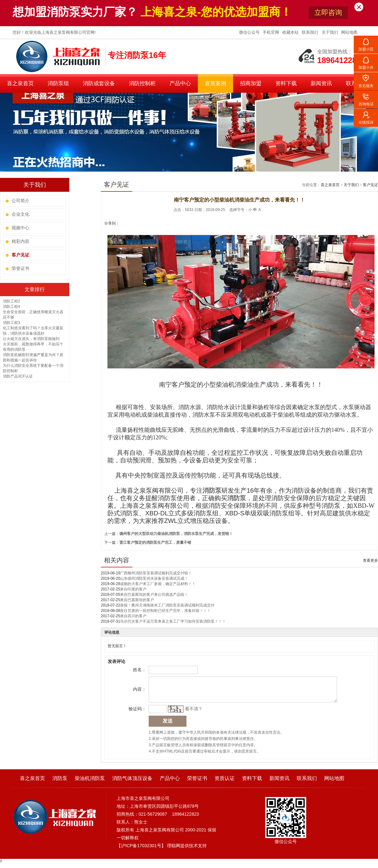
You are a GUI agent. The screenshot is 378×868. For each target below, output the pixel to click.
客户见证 (370, 185)
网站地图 (349, 32)
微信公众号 (250, 32)
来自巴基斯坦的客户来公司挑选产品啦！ (154, 595)
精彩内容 (20, 241)
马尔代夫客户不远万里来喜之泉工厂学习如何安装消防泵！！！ (173, 621)
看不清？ (193, 713)
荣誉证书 (20, 268)
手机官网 (272, 32)
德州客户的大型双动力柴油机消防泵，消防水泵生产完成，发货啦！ (176, 534)
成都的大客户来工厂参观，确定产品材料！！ (158, 584)
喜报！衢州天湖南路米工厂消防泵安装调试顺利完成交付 (167, 605)
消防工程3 (11, 323)
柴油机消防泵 (90, 783)
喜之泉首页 (20, 83)
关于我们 (330, 32)
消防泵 (237, 498)
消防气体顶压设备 (132, 783)
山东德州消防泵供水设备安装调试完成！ (154, 578)
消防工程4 (11, 307)
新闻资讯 (321, 83)
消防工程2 (11, 301)
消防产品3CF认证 (18, 376)
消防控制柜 (142, 83)
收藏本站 (291, 32)
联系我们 (311, 32)
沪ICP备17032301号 (141, 850)
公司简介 (20, 201)
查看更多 (370, 560)
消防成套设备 (99, 83)
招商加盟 (251, 83)
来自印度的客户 (133, 589)
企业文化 (20, 214)
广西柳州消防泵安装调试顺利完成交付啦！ (156, 573)
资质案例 (215, 83)
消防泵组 (58, 83)
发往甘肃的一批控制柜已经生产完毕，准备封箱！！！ (165, 611)
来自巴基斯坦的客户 (137, 600)
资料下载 (286, 83)
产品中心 (180, 83)
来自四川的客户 (133, 616)
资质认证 (225, 783)
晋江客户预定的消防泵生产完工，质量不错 (155, 542)
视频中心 (20, 228)
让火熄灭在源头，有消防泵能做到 (31, 339)
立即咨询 (328, 12)
